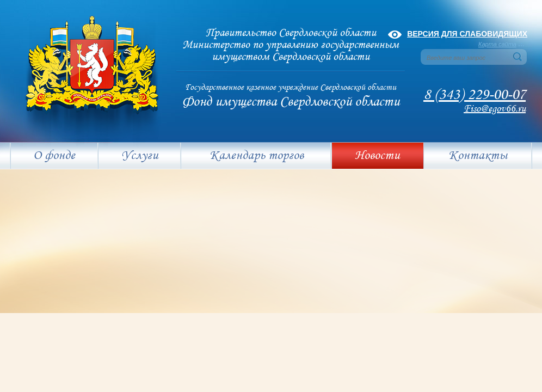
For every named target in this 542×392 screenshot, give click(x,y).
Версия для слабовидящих (467, 34)
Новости (377, 156)
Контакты (478, 156)
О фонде (54, 156)
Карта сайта (497, 44)
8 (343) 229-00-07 (475, 95)
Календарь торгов (257, 156)
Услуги (140, 156)
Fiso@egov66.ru (495, 109)
